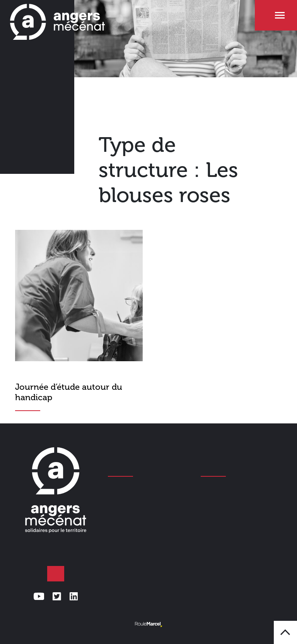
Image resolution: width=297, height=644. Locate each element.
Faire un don (56, 574)
